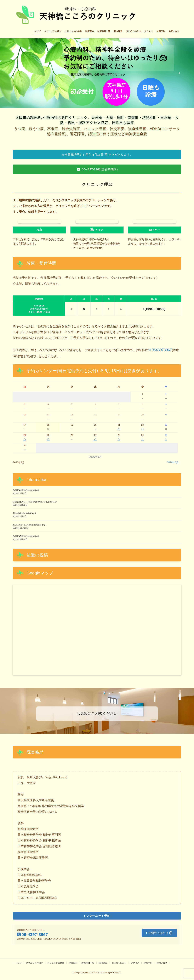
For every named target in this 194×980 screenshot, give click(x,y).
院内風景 (103, 963)
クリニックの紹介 (34, 963)
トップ (18, 963)
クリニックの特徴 (56, 963)
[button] (15, 73)
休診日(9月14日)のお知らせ (26, 536)
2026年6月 (173, 462)
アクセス (135, 963)
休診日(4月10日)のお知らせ (26, 490)
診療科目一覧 (88, 963)
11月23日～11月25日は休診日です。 (30, 525)
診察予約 (148, 963)
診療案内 (73, 963)
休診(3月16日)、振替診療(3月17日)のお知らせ (35, 502)
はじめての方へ (119, 963)
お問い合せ (162, 963)
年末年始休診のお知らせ (25, 513)
